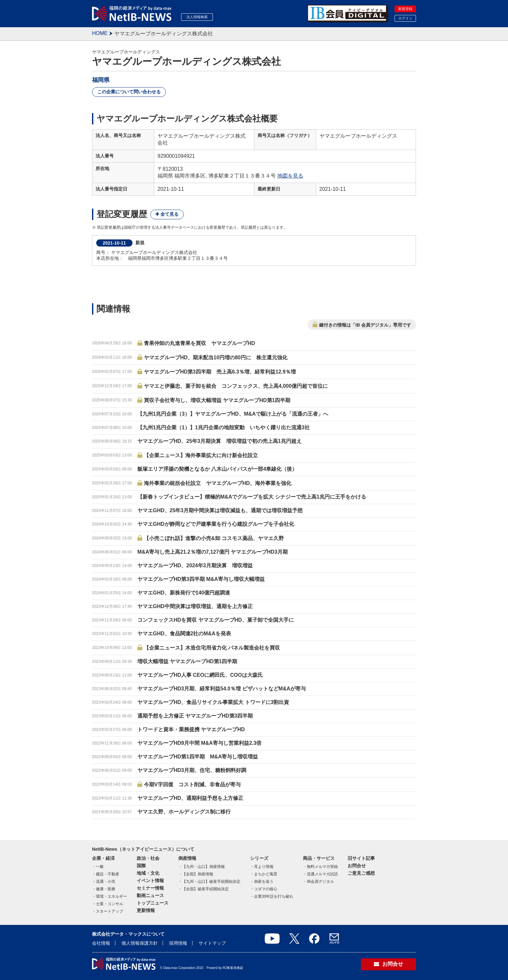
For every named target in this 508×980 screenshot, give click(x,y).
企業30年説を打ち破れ (274, 896)
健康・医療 (106, 889)
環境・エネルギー (111, 896)
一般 (100, 867)
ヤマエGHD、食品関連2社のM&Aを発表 (184, 634)
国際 (141, 866)
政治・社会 (148, 858)
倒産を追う (264, 882)
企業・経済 (103, 858)
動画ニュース (150, 895)
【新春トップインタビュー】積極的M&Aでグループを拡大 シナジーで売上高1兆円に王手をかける (252, 497)
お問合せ (357, 866)
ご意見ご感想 (361, 873)
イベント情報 (150, 881)
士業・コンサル (110, 904)
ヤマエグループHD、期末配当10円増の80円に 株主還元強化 (216, 357)
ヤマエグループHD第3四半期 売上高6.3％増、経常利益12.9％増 (220, 372)
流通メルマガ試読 (322, 874)
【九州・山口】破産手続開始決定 (211, 882)
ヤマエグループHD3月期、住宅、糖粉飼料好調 (192, 770)
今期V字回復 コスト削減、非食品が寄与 (192, 784)
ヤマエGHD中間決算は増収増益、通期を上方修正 (195, 606)
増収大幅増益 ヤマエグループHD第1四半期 (187, 661)
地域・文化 (148, 873)
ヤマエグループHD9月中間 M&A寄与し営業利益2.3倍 (199, 743)
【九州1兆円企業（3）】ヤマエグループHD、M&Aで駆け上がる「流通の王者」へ (233, 414)
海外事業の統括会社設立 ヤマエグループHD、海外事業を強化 (218, 483)
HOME (100, 33)
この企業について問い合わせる (129, 92)
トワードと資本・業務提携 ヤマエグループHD (191, 729)
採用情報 (178, 943)
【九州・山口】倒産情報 (203, 867)
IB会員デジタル (320, 882)
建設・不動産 (108, 874)
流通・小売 (106, 882)
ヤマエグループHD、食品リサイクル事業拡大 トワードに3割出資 (213, 702)
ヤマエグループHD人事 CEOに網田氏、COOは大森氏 (200, 675)
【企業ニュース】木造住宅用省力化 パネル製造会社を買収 (212, 648)
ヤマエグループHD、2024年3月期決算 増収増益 (195, 565)
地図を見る (290, 176)
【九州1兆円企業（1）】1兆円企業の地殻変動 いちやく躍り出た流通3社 (224, 427)
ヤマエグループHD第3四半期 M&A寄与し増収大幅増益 (201, 579)
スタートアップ (110, 911)
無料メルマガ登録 (322, 867)
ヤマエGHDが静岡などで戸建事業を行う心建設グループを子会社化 (216, 524)
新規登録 (405, 9)
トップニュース (153, 903)
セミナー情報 (150, 888)
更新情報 (146, 910)
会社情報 (101, 943)
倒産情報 (187, 858)
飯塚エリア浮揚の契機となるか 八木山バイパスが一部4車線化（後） (217, 469)
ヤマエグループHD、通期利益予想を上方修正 (190, 798)
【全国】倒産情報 (198, 874)
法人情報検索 (197, 17)
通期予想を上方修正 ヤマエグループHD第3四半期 (195, 716)
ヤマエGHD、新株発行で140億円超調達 (184, 593)
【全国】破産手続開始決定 (205, 889)
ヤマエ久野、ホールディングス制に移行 (184, 812)
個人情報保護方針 (140, 943)
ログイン (405, 18)
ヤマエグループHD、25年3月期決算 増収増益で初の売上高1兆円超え (219, 441)
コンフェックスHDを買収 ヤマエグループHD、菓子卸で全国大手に (216, 620)
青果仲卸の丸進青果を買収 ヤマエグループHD (199, 343)
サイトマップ (212, 943)
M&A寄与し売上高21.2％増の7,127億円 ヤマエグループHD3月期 (213, 552)
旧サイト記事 (361, 858)
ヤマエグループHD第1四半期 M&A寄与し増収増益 (198, 757)
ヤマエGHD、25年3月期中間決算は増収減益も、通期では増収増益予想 (220, 510)
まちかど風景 (266, 874)
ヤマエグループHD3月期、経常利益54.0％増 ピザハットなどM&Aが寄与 (222, 689)
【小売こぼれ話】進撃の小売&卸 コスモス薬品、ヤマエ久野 (214, 538)
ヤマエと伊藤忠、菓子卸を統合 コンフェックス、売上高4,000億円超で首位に (236, 386)
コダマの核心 (266, 889)
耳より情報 (264, 867)
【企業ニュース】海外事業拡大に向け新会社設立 (201, 455)
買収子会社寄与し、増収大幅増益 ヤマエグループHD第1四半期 (217, 400)
